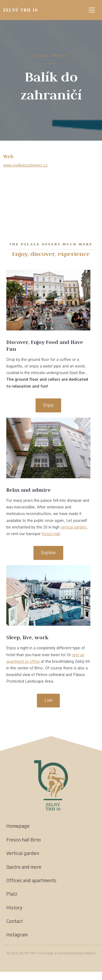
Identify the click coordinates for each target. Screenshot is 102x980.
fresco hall (51, 534)
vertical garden (73, 527)
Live (48, 700)
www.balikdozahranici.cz (25, 165)
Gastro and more (24, 867)
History (14, 908)
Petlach (90, 953)
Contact (15, 922)
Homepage (18, 826)
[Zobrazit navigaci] (92, 10)
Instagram (17, 935)
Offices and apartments (31, 881)
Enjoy (48, 405)
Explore (48, 553)
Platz (12, 894)
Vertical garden (23, 854)
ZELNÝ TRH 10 (20, 10)
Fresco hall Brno (24, 840)
